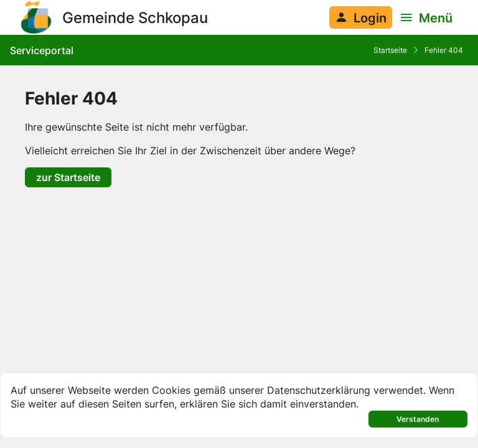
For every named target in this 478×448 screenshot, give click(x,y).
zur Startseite (68, 177)
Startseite (390, 50)
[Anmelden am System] (361, 17)
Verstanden (418, 419)
